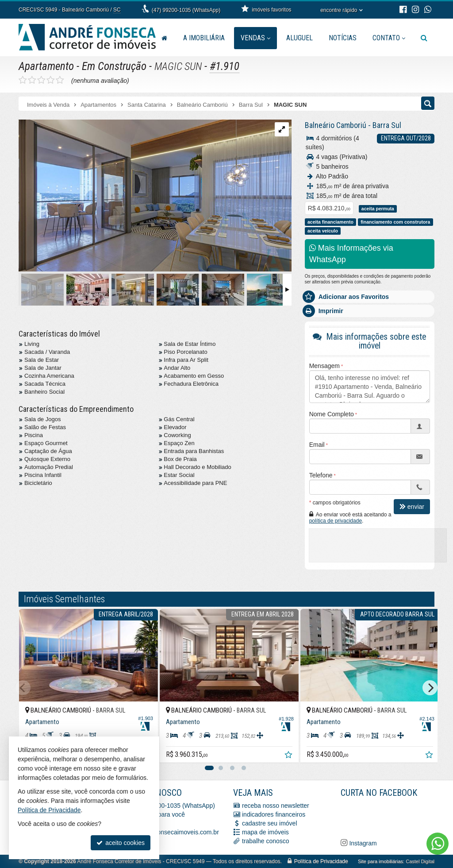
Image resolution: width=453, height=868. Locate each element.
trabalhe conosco (266, 841)
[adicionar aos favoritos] (284, 752)
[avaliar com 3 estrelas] (41, 80)
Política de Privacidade (321, 861)
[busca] (424, 38)
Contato (389, 38)
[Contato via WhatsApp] (438, 844)
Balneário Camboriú (336, 125)
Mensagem (324, 366)
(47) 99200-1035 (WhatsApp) (186, 10)
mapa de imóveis (265, 832)
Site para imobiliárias (380, 861)
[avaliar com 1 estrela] (23, 80)
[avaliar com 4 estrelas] (51, 80)
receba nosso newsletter (276, 806)
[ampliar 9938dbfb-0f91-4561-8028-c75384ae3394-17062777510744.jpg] (155, 196)
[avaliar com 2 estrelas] (32, 80)
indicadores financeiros (274, 814)
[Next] (430, 688)
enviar (412, 507)
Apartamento (46, 66)
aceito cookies (121, 843)
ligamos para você (160, 814)
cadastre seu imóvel (270, 823)
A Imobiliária (204, 38)
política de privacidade (336, 521)
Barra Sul (387, 125)
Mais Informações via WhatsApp (351, 254)
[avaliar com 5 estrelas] (60, 80)
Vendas (255, 38)
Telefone (321, 475)
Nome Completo (332, 414)
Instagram (362, 843)
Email (317, 445)
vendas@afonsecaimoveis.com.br (173, 832)
